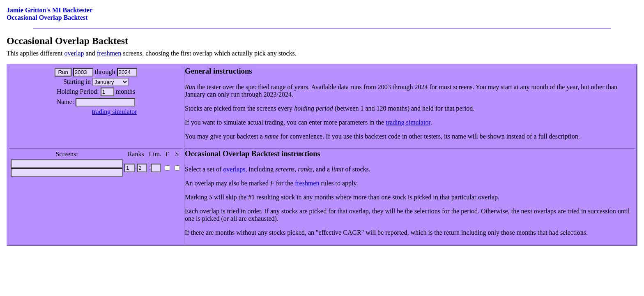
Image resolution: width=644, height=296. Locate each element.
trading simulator (115, 112)
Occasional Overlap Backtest (47, 17)
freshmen (109, 53)
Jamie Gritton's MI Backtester (49, 10)
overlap (74, 53)
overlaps (234, 169)
